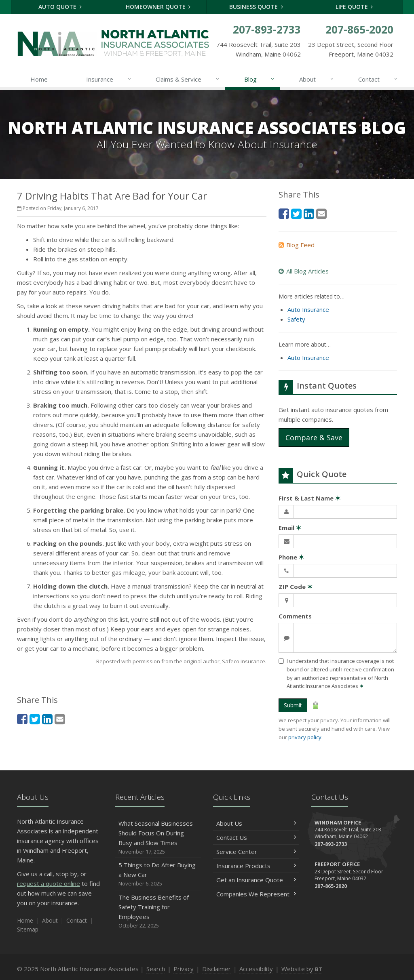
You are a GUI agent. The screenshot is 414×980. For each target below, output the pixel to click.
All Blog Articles (304, 271)
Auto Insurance (308, 309)
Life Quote (354, 7)
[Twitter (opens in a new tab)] (35, 719)
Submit (293, 705)
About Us (256, 823)
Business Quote (256, 7)
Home (39, 79)
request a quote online (49, 883)
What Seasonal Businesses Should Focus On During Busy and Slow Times (158, 838)
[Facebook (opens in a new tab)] (22, 719)
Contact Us (256, 837)
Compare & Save (314, 437)
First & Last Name (309, 498)
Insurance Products (256, 866)
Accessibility (256, 969)
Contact (378, 79)
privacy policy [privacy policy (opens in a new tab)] (305, 737)
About (317, 79)
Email (290, 528)
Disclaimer (217, 969)
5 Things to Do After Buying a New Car (158, 874)
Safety (296, 319)
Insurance (109, 79)
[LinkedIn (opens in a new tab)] (47, 719)
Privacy (184, 969)
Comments (295, 616)
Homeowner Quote (158, 7)
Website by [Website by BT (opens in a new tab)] (302, 969)
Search (156, 969)
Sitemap (28, 929)
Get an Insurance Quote (256, 880)
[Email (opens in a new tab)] (60, 719)
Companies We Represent (256, 894)
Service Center (256, 852)
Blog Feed (297, 245)
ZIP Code (296, 587)
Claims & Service (188, 79)
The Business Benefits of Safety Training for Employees (158, 912)
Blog (260, 79)
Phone (291, 557)
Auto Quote (60, 7)
